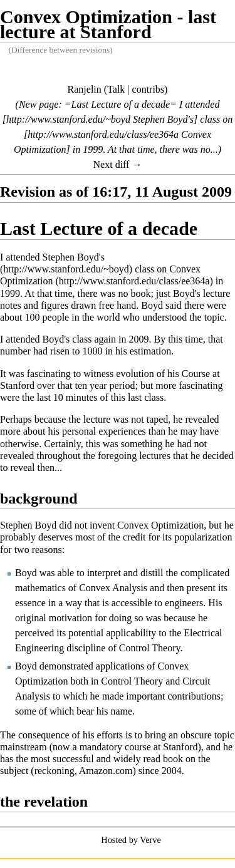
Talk (116, 89)
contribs (149, 89)
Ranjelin (85, 89)
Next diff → (118, 164)
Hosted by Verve (131, 840)
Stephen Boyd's (74, 257)
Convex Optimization (100, 275)
